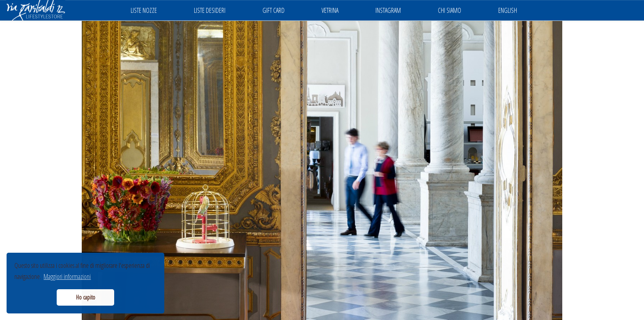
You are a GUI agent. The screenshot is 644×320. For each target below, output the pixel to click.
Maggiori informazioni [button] (67, 277)
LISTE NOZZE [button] (144, 10)
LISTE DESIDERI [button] (210, 10)
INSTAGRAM (388, 10)
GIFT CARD (274, 10)
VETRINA (330, 10)
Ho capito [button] (86, 297)
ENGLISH (508, 10)
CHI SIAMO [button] (450, 10)
